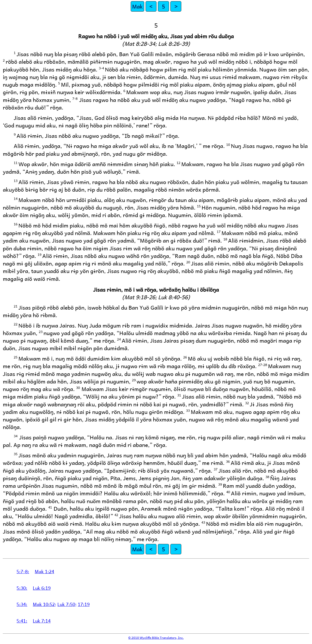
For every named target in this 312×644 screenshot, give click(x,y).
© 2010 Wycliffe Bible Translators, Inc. (156, 638)
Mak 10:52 (44, 604)
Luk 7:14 (42, 621)
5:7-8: (23, 571)
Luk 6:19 (42, 588)
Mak (137, 6)
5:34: (22, 604)
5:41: (22, 621)
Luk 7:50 (66, 604)
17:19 (84, 604)
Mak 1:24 (44, 571)
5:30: (22, 588)
